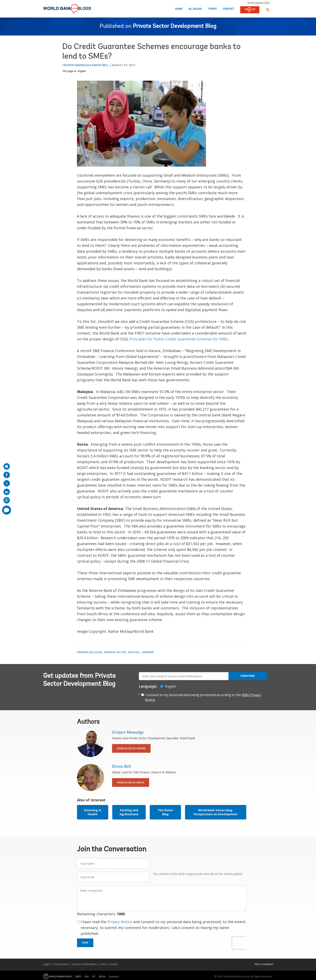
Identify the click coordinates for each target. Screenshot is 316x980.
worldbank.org (259, 3)
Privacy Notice (120, 922)
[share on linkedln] (7, 492)
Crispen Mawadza (76, 65)
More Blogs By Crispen (131, 748)
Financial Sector (115, 652)
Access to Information (85, 964)
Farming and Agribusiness (129, 812)
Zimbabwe (148, 652)
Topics (212, 9)
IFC (94, 976)
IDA (87, 976)
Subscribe (248, 676)
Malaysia (134, 652)
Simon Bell (100, 65)
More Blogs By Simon (131, 782)
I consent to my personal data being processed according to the (203, 697)
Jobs (103, 964)
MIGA (102, 976)
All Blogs (195, 9)
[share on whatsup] (7, 500)
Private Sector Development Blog (175, 26)
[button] (268, 10)
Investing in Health (93, 812)
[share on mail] (7, 466)
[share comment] (7, 510)
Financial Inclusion (89, 652)
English (82, 71)
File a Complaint (264, 964)
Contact (228, 9)
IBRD (78, 976)
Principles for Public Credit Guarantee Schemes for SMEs (179, 339)
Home (179, 9)
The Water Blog (165, 812)
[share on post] (7, 483)
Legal (46, 964)
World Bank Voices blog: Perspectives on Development (216, 812)
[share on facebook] (7, 475)
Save (85, 943)
